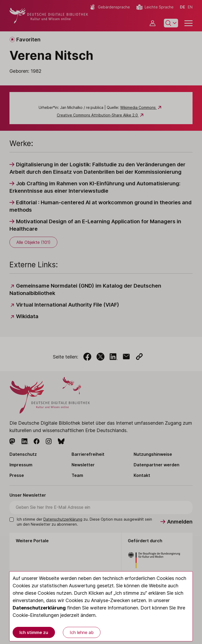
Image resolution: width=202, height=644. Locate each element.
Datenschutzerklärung (39, 608)
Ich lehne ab (82, 632)
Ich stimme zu (34, 632)
